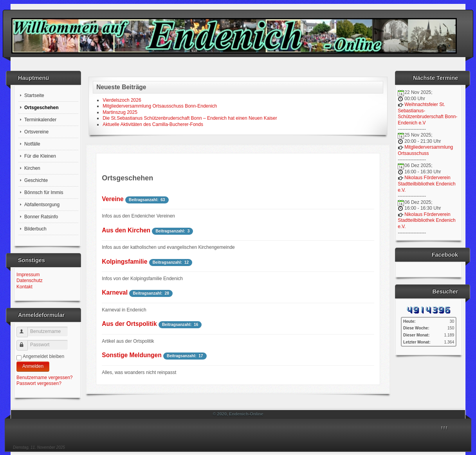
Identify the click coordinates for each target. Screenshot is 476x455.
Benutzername (26, 329)
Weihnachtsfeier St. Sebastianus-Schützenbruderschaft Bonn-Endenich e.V (427, 114)
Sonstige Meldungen (132, 355)
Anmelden (33, 366)
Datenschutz (30, 281)
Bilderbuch (35, 229)
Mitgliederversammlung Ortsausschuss (425, 150)
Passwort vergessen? (39, 383)
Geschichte (36, 180)
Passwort (26, 342)
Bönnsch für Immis (44, 192)
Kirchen (32, 168)
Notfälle (32, 144)
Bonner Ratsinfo (41, 217)
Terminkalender (40, 120)
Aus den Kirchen (126, 230)
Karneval (115, 292)
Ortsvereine (36, 132)
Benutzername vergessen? (44, 378)
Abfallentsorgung (42, 205)
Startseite (34, 95)
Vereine (113, 199)
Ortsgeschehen (41, 108)
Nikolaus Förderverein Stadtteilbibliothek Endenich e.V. (426, 184)
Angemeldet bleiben (43, 356)
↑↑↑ (444, 428)
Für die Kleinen (40, 156)
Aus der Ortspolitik (129, 324)
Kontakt (24, 287)
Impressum (28, 275)
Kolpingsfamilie (124, 262)
